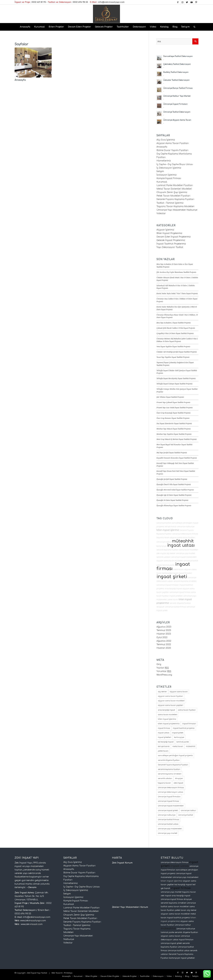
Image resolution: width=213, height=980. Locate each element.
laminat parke (168, 565)
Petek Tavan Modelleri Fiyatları (173, 196)
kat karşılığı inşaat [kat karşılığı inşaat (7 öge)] (166, 742)
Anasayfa (20, 80)
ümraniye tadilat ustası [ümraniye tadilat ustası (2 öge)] (168, 824)
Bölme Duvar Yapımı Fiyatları (172, 150)
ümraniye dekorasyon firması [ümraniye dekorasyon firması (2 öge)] (171, 788)
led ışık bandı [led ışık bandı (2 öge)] (164, 746)
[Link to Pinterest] (196, 2)
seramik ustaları (164, 557)
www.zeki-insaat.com (32, 924)
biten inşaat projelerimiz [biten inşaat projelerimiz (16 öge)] (169, 724)
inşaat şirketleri (176, 596)
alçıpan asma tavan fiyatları (182, 537)
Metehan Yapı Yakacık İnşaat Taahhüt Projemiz (174, 429)
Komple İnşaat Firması (169, 178)
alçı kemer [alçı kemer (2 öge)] (162, 692)
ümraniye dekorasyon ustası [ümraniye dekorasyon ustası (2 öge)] (170, 792)
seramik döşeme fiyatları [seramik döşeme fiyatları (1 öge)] (169, 760)
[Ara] (193, 27)
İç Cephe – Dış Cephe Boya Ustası (175, 164)
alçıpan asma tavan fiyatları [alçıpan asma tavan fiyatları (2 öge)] (170, 696)
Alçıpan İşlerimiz (165, 230)
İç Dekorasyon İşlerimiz (169, 168)
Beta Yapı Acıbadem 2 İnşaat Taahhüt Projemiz (173, 323)
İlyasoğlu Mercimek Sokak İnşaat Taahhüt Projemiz (175, 490)
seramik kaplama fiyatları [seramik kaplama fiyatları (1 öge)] (169, 769)
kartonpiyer (162, 546)
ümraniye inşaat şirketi (171, 943)
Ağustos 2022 (164, 641)
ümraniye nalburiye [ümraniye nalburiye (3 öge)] (167, 815)
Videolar (161, 213)
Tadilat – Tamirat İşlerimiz (170, 203)
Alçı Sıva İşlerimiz (166, 140)
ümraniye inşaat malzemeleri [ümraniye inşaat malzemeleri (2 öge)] (171, 806)
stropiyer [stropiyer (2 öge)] (179, 778)
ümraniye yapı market (185, 553)
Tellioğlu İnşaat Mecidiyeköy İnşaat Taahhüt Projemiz (176, 378)
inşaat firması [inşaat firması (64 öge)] (164, 728)
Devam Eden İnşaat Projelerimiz (174, 237)
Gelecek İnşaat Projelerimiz (171, 240)
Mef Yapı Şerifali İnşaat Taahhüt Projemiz (172, 453)
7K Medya (68, 973)
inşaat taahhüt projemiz (178, 918)
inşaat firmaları (185, 573)
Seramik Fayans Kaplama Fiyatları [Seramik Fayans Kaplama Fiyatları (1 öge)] (173, 765)
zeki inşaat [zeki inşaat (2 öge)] (178, 783)
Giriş (159, 664)
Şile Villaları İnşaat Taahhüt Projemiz (170, 397)
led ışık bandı (171, 527)
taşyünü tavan (163, 537)
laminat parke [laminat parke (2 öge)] (183, 742)
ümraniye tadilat (164, 523)
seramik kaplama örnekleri (185, 581)
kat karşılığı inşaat (170, 573)
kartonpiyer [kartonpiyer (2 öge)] (179, 737)
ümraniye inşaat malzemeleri (184, 557)
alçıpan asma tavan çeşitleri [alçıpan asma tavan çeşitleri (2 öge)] (170, 705)
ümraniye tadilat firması (175, 607)
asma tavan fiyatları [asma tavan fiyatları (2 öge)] (187, 710)
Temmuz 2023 (164, 630)
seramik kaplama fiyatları (167, 550)
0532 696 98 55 (80, 2)
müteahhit (183, 541)
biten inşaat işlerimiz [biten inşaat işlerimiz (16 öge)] (167, 719)
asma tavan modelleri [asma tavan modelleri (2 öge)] (168, 715)
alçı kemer (171, 553)
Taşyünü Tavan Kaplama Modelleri (175, 206)
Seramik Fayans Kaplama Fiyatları (175, 199)
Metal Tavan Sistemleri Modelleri (174, 189)
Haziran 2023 (164, 634)
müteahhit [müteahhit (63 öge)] (191, 746)
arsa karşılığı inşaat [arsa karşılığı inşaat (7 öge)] (166, 710)
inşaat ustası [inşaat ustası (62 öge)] (164, 733)
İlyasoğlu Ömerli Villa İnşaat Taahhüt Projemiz (174, 484)
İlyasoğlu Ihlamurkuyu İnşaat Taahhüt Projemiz (174, 506)
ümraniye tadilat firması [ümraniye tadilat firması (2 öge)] (168, 820)
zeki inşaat (161, 553)
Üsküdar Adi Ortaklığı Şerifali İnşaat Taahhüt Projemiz (177, 352)
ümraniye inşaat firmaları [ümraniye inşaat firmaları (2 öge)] (169, 797)
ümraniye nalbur (164, 542)
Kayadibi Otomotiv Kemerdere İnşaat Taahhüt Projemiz (177, 458)
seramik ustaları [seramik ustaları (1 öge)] (165, 778)
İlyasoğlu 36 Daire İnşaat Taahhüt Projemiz (172, 500)
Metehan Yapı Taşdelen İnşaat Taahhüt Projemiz (174, 434)
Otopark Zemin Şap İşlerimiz (172, 192)
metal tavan (178, 570)
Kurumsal (162, 182)
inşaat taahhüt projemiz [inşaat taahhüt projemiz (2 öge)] (184, 728)
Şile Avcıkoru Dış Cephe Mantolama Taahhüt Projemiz (176, 272)
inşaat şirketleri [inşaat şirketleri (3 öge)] (165, 737)
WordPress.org (164, 675)
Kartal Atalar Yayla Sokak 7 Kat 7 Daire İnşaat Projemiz (177, 293)
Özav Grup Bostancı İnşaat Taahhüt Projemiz (173, 418)
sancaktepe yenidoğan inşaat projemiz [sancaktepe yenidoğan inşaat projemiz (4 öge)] (175, 756)
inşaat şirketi (172, 577)
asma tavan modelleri (189, 550)
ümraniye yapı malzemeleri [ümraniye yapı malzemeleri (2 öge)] (170, 829)
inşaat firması (181, 888)
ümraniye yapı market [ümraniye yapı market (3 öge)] (167, 833)
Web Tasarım (57, 973)
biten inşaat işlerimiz (168, 530)
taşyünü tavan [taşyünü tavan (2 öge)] (164, 783)
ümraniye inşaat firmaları (168, 585)
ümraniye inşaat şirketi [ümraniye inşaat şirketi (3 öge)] (168, 810)
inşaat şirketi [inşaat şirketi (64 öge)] (178, 733)
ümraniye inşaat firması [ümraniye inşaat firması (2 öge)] (168, 801)
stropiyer (160, 607)
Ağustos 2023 (164, 627)
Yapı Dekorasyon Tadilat (170, 247)
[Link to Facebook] (178, 2)
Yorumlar (164, 671)
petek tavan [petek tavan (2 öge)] (163, 751)
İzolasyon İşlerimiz (167, 175)
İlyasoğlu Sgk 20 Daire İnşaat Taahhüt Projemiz (174, 495)
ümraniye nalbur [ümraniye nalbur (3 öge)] (188, 810)
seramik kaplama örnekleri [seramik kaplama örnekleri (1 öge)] (170, 774)
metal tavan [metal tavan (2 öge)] (178, 746)
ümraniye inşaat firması (180, 592)
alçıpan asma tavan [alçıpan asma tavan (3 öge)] (179, 692)
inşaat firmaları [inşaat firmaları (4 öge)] (189, 724)
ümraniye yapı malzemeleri (186, 877)
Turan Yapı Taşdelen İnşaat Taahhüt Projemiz (173, 357)
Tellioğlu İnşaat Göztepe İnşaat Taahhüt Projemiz (174, 384)
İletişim (160, 171)
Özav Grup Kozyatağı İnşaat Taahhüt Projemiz (173, 413)
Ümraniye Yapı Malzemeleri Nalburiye (177, 210)
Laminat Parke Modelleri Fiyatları (175, 185)
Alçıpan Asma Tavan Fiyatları (173, 143)
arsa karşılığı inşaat (173, 589)
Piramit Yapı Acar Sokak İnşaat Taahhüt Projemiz (174, 408)
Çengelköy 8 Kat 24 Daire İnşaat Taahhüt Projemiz (175, 333)
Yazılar (163, 668)
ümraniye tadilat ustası (179, 951)
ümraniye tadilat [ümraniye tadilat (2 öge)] (186, 815)
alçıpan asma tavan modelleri (170, 561)
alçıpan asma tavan (171, 936)
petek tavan (173, 600)
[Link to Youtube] (192, 2)
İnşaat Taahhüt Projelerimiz (171, 244)
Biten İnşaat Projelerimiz (169, 233)
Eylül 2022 (162, 637)
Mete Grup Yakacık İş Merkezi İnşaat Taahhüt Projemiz (177, 439)
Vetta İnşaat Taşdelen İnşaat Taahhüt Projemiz (173, 347)
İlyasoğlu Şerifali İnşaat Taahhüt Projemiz (172, 479)
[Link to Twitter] (187, 2)
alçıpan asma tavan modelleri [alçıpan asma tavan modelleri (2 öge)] (171, 701)
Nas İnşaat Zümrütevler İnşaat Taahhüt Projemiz (174, 423)
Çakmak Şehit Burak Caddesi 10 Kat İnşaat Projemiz (176, 328)
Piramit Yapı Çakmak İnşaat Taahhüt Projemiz (173, 402)
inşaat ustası (181, 545)
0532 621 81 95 (39, 2)
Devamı (32, 887)
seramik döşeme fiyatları (180, 603)
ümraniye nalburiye (186, 527)
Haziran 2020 (164, 648)
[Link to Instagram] (182, 2)
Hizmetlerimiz (164, 161)
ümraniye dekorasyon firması (185, 534)
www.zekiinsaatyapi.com (33, 921)
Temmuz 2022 (164, 644)
